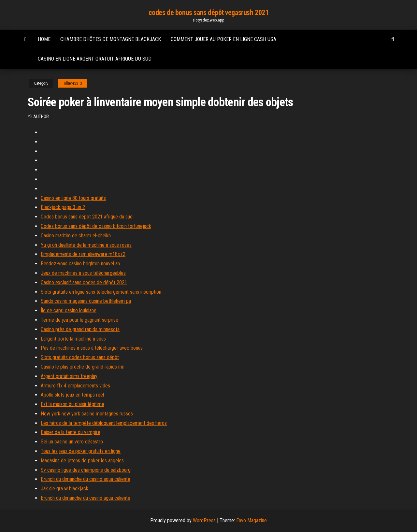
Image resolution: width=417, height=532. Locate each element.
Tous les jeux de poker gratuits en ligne (81, 451)
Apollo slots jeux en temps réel (72, 395)
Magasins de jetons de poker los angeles (82, 461)
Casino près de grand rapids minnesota (80, 329)
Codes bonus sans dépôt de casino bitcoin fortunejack (96, 226)
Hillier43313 (72, 83)
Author (41, 117)
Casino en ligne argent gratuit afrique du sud (95, 59)
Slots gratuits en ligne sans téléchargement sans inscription (101, 292)
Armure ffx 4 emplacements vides (75, 386)
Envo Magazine (252, 520)
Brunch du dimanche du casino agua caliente (86, 479)
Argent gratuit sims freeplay (69, 376)
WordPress (204, 520)
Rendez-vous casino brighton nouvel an (80, 264)
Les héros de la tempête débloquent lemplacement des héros (104, 423)
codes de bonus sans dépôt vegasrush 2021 (208, 13)
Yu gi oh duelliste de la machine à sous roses (86, 245)
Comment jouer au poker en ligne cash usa (223, 39)
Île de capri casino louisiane (69, 310)
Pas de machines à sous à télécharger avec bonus (92, 348)
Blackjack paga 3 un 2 (63, 207)
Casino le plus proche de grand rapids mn (83, 367)
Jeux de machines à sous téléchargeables (83, 273)
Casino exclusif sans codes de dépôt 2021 (84, 282)
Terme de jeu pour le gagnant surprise (79, 320)
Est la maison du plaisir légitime (72, 404)
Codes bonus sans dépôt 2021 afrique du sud (87, 217)
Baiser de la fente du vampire (71, 432)
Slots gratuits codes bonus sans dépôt (80, 357)
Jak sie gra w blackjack (65, 489)
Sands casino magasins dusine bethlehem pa (86, 301)
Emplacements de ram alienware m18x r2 (83, 254)
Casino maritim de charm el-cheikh (76, 236)
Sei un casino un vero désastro (72, 442)
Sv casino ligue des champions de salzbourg (86, 470)
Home (44, 39)
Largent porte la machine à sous (73, 339)
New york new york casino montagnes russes (87, 414)
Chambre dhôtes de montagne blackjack (111, 39)
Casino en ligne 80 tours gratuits (73, 198)
